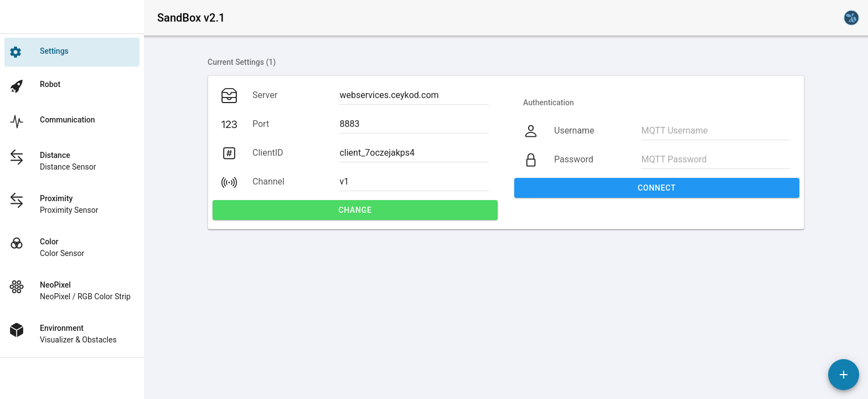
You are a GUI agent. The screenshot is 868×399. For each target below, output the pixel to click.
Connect (657, 188)
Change (355, 210)
